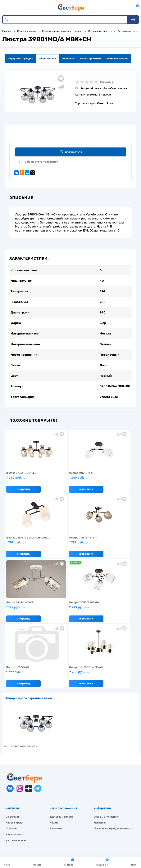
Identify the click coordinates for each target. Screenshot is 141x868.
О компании (13, 754)
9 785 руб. (69, 611)
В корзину (23, 492)
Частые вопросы (16, 778)
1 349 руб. (69, 482)
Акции (54, 760)
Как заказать (14, 772)
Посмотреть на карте (25, 813)
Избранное (102, 862)
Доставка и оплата (61, 754)
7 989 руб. (26, 482)
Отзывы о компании (106, 754)
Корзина (69, 862)
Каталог (37, 862)
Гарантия (12, 766)
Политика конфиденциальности (114, 766)
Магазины (100, 760)
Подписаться (71, 152)
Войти (134, 862)
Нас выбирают (15, 760)
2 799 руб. (113, 547)
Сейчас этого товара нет (41, 162)
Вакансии (56, 766)
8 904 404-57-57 (22, 827)
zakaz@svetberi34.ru (24, 834)
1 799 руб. (113, 482)
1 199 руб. (69, 547)
